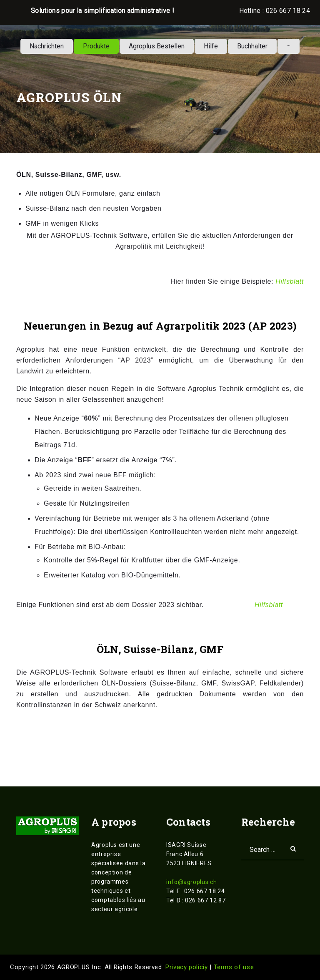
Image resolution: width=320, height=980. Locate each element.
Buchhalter (252, 46)
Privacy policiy (187, 967)
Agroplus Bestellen (157, 46)
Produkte (96, 46)
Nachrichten (47, 46)
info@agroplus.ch (191, 882)
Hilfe (211, 46)
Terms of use (234, 967)
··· (289, 46)
